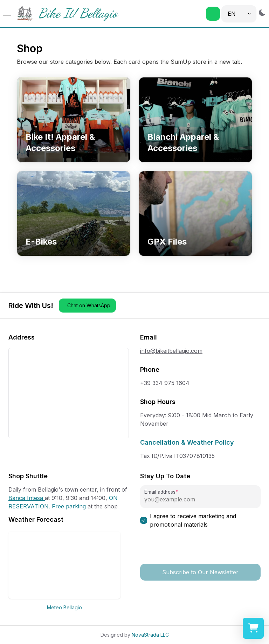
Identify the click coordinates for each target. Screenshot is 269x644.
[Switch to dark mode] (262, 12)
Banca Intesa (27, 498)
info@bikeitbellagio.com (171, 351)
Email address (160, 492)
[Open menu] (7, 14)
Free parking (69, 506)
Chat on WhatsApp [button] (89, 305)
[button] (213, 14)
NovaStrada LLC (150, 635)
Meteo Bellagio (64, 607)
